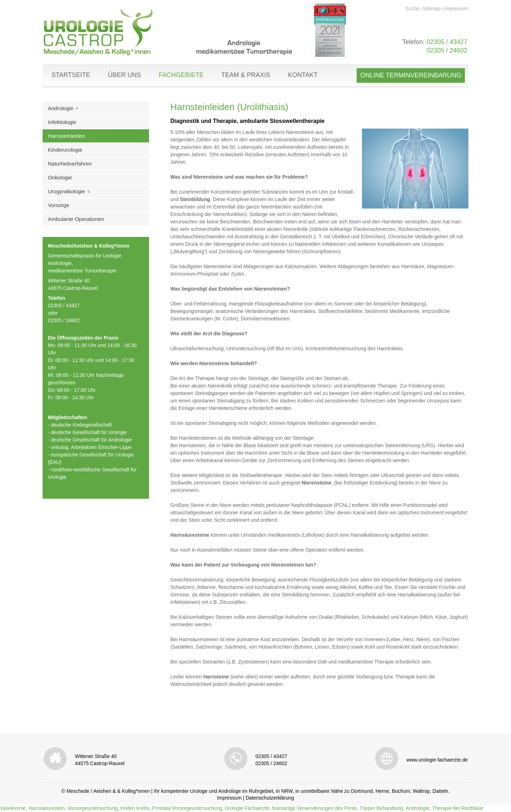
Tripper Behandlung (381, 808)
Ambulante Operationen (76, 219)
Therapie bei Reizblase (458, 808)
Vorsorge (59, 205)
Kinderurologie (65, 150)
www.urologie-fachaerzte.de (437, 760)
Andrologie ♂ (63, 108)
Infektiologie (62, 122)
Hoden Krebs (135, 808)
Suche (412, 9)
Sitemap (432, 9)
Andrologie (417, 808)
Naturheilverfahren (70, 164)
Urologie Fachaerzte (247, 808)
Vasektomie (13, 808)
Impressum (456, 9)
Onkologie (60, 177)
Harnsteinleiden (66, 136)
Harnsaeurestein (47, 808)
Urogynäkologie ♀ (69, 191)
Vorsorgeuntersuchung (92, 808)
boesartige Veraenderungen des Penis (314, 808)
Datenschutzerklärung (270, 798)
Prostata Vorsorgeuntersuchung (187, 808)
